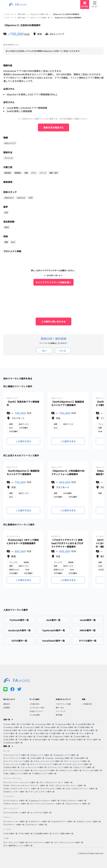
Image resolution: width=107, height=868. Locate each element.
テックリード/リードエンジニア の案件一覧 (21, 782)
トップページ (8, 14)
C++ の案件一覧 (86, 733)
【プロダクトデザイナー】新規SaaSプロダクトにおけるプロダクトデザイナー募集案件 (67, 543)
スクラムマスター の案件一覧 (53, 789)
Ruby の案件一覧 (52, 727)
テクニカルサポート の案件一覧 (16, 813)
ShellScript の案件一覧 (13, 743)
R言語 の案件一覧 (85, 727)
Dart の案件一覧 (41, 733)
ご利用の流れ (35, 704)
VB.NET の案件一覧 (77, 740)
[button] (53, 719)
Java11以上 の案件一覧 (33, 727)
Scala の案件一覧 (75, 730)
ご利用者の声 (87, 704)
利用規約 (7, 708)
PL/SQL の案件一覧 (27, 736)
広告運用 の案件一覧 (42, 833)
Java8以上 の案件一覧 (13, 727)
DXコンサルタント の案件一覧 (78, 804)
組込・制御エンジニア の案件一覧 (17, 773)
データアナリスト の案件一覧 (41, 842)
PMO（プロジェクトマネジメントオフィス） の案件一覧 (26, 785)
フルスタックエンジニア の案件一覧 (77, 764)
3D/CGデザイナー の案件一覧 (63, 821)
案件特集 (59, 715)
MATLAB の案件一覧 (12, 730)
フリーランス (61, 711)
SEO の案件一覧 (10, 833)
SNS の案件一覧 (26, 833)
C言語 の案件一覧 (57, 733)
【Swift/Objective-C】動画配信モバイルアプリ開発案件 (68, 403)
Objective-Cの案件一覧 (39, 14)
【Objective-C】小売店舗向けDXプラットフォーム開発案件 (68, 472)
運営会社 (7, 704)
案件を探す (22, 14)
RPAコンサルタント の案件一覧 (16, 804)
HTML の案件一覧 (11, 724)
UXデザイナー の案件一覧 (36, 825)
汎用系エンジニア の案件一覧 (44, 773)
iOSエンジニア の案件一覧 (41, 755)
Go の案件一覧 (59, 730)
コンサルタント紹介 (37, 708)
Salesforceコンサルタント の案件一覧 (44, 801)
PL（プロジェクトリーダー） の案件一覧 (56, 782)
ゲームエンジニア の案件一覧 (46, 770)
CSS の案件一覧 (27, 724)
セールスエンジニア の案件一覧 (34, 767)
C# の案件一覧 (72, 733)
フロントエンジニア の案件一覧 (16, 764)
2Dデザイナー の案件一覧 (39, 821)
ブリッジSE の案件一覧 (92, 770)
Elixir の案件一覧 (29, 730)
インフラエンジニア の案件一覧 (16, 758)
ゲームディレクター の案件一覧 (42, 792)
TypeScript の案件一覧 (65, 724)
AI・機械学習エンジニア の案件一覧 (18, 845)
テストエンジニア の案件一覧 (60, 767)
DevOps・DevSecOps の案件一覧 (59, 758)
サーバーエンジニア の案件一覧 (77, 761)
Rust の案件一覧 (45, 730)
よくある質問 (35, 715)
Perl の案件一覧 (10, 733)
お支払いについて (36, 711)
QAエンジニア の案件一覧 (84, 767)
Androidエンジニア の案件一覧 (66, 755)
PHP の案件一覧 (90, 730)
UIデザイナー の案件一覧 (14, 825)
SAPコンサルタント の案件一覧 (73, 801)
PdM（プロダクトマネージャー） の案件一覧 (21, 789)
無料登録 (85, 6)
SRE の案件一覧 (37, 758)
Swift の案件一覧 (44, 736)
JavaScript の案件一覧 (45, 724)
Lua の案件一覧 (25, 733)
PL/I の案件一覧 (94, 740)
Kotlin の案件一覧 (81, 736)
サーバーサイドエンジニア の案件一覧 (46, 764)
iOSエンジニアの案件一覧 (40, 18)
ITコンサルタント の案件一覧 (15, 801)
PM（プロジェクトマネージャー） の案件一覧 (68, 785)
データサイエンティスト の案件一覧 (69, 842)
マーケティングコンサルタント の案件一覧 (47, 804)
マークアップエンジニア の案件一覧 (18, 770)
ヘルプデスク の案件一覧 (41, 813)
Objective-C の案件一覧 (62, 736)
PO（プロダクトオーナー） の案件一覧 (82, 789)
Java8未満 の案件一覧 (85, 724)
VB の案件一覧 (25, 740)
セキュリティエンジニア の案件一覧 (48, 761)
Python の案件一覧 (68, 727)
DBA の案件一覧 (81, 758)
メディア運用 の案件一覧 (63, 833)
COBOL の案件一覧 (59, 740)
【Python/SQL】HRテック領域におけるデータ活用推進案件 (23, 541)
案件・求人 (60, 708)
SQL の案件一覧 (10, 736)
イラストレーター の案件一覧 (15, 821)
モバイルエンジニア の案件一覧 (16, 755)
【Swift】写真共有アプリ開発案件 (23, 403)
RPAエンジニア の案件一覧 (70, 770)
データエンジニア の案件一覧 (15, 842)
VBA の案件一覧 (10, 740)
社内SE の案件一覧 (11, 767)
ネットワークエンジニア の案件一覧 (18, 761)
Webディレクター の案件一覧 (15, 792)
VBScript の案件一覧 (41, 740)
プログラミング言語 (63, 704)
